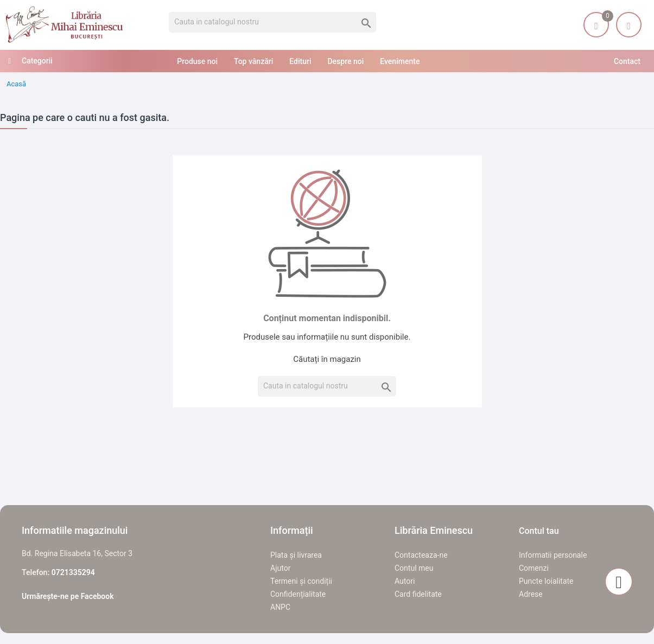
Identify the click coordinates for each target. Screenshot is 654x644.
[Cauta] (272, 22)
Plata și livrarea (296, 555)
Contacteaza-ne (421, 555)
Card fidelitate (418, 594)
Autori (405, 581)
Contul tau (539, 531)
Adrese (531, 594)
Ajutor (280, 568)
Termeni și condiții (301, 581)
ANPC (280, 607)
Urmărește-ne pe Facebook (68, 596)
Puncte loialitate (546, 581)
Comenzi (534, 568)
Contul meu (414, 568)
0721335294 (73, 572)
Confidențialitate (298, 594)
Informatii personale (553, 555)
